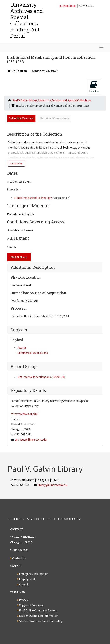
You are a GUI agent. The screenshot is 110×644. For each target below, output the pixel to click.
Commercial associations (33, 353)
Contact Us (19, 558)
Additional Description (33, 267)
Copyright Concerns (31, 605)
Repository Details (28, 390)
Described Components (54, 118)
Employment (27, 579)
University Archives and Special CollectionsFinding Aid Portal (27, 20)
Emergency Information (34, 574)
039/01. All (59, 377)
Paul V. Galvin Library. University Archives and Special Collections (52, 100)
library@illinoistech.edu (52, 485)
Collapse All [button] (19, 257)
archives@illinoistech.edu (31, 440)
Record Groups (25, 366)
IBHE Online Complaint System (38, 610)
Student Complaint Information (39, 616)
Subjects (19, 330)
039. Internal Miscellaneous (34, 377)
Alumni (23, 584)
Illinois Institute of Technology (33, 198)
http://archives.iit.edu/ (25, 414)
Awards (22, 348)
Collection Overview (21, 118)
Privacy (24, 600)
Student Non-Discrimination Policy (41, 621)
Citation (94, 87)
